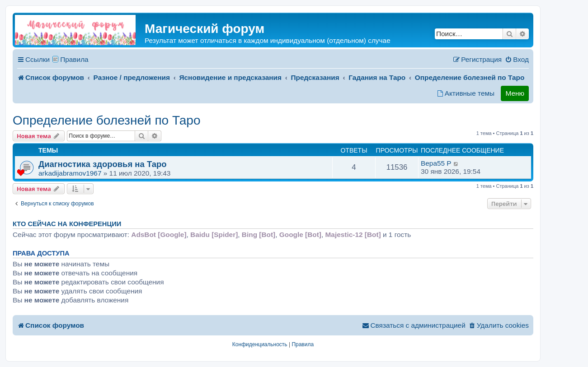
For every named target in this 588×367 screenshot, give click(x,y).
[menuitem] (517, 60)
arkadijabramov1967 (70, 173)
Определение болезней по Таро (106, 120)
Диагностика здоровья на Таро (103, 164)
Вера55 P (436, 163)
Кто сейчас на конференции (67, 224)
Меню (515, 93)
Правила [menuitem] (74, 59)
